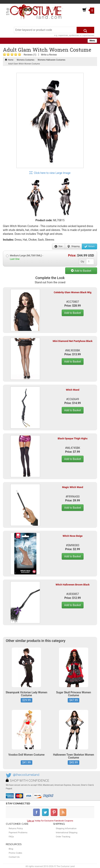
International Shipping (67, 832)
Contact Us (14, 857)
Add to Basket (81, 271)
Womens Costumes (25, 60)
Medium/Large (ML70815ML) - (25, 257)
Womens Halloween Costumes (52, 60)
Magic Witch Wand (73, 487)
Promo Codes (15, 853)
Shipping (73, 246)
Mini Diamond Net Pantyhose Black (73, 341)
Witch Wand (73, 390)
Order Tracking (63, 837)
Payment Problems (18, 832)
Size (59, 246)
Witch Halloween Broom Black (73, 585)
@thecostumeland (26, 775)
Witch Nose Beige (73, 536)
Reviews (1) (30, 55)
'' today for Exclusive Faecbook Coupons (50, 821)
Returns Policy (16, 828)
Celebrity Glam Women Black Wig (73, 292)
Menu (92, 41)
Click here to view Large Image (50, 173)
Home (9, 60)
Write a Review (49, 55)
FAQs (11, 837)
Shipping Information (66, 828)
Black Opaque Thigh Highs (73, 438)
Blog (11, 849)
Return (89, 246)
